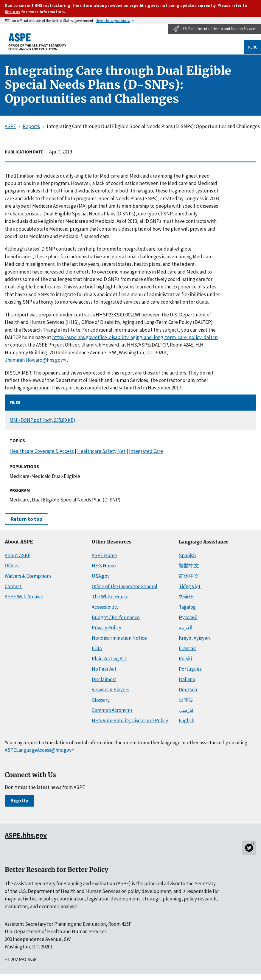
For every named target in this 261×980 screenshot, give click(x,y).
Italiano (187, 679)
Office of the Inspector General (125, 586)
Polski (185, 658)
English (187, 720)
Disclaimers (104, 679)
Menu (253, 47)
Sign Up (20, 801)
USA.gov (101, 576)
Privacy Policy (107, 628)
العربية (186, 628)
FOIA (97, 648)
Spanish (187, 555)
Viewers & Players (111, 689)
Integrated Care (146, 451)
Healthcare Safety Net (101, 451)
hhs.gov (13, 12)
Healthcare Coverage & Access (42, 451)
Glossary (101, 700)
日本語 (186, 700)
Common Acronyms (112, 710)
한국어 (186, 597)
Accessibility (105, 607)
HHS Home (104, 566)
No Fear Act (104, 669)
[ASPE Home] (38, 42)
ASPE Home (104, 555)
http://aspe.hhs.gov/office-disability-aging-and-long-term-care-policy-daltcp (135, 337)
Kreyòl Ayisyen (194, 638)
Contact (13, 586)
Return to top (27, 519)
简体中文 (189, 576)
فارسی (186, 710)
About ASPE (18, 555)
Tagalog (187, 607)
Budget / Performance (116, 617)
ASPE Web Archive (24, 597)
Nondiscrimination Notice (119, 638)
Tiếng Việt (190, 586)
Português (190, 669)
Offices (12, 566)
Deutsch (188, 689)
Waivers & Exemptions (28, 576)
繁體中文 (189, 566)
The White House (110, 597)
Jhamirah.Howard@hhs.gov (36, 360)
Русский (188, 617)
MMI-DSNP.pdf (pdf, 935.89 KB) (42, 420)
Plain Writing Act (109, 658)
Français (188, 648)
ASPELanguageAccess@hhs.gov (40, 750)
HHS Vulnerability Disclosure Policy (130, 720)
